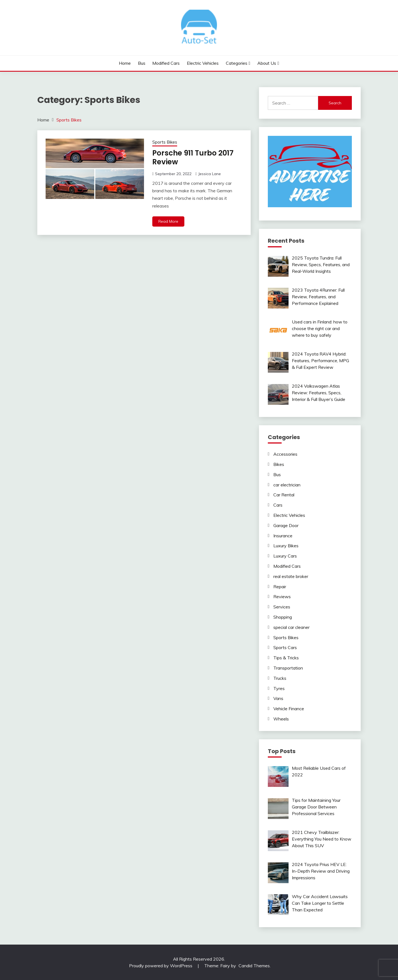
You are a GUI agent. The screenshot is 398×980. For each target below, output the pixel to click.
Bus (142, 63)
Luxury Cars (285, 556)
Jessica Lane (210, 174)
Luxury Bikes (286, 546)
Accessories (285, 454)
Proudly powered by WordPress (161, 966)
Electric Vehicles (203, 63)
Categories (237, 63)
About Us (267, 63)
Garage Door (286, 525)
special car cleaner (291, 627)
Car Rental (284, 495)
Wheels (281, 719)
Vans (278, 698)
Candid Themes (254, 966)
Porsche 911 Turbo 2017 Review (193, 158)
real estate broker (291, 576)
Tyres (279, 688)
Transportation (288, 668)
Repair (280, 587)
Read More (168, 221)
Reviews (282, 597)
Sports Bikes (165, 142)
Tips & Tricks (286, 658)
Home (125, 63)
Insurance (283, 536)
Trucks (280, 678)
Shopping (283, 617)
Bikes (279, 464)
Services (282, 607)
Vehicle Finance (289, 709)
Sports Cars (285, 647)
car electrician (287, 485)
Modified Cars (166, 63)
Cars (278, 505)
